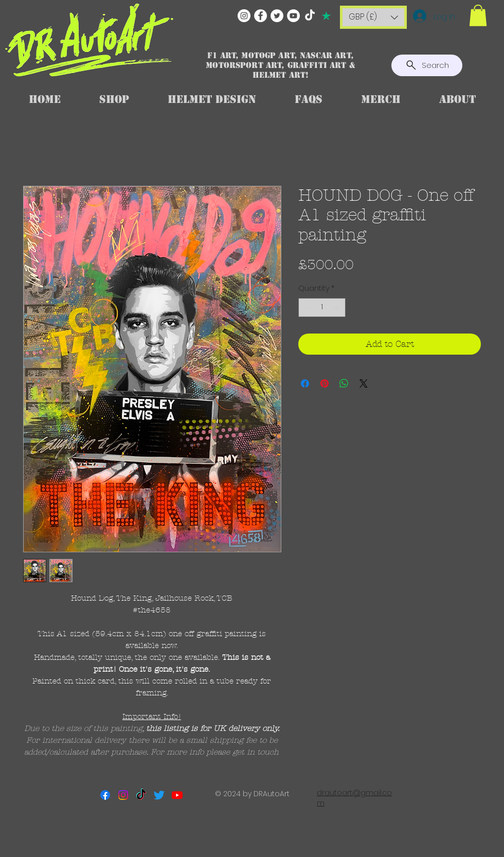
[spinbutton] (322, 308)
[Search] (427, 65)
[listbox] (373, 17)
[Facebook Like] (253, 834)
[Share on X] (364, 383)
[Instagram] (244, 16)
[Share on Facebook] (305, 383)
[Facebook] (260, 16)
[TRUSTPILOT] (326, 16)
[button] (373, 17)
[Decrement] (306, 308)
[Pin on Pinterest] (325, 383)
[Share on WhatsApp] (344, 383)
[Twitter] (277, 16)
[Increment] (338, 308)
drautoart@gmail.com (354, 798)
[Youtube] (177, 795)
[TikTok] (310, 16)
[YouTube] (293, 16)
